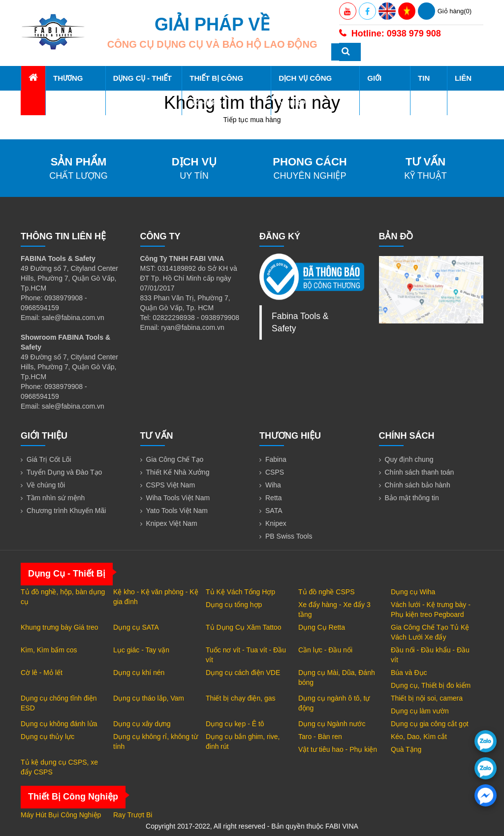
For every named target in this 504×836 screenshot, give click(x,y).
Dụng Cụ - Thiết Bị (142, 90)
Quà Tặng (406, 749)
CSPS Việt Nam (171, 485)
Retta (273, 498)
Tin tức (425, 90)
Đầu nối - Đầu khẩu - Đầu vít (430, 655)
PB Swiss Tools (289, 536)
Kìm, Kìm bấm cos (49, 650)
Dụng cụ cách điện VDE (243, 673)
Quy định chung (409, 459)
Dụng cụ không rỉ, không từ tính (156, 741)
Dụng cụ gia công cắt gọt (430, 724)
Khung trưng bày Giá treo (60, 627)
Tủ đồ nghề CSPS (327, 592)
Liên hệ (463, 90)
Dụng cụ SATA (136, 627)
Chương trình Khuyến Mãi (66, 511)
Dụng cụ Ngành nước (332, 724)
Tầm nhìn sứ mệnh (56, 498)
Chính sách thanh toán (420, 472)
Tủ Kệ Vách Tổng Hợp (240, 592)
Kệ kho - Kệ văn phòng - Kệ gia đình (156, 597)
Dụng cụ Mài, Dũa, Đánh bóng (337, 677)
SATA (274, 511)
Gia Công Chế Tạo (175, 459)
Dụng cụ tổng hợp (234, 605)
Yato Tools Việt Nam (177, 511)
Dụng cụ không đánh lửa (59, 724)
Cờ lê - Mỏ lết (42, 673)
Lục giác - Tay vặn (141, 650)
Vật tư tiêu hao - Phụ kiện (338, 749)
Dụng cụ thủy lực (47, 737)
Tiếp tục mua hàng (252, 120)
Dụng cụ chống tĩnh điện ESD (59, 703)
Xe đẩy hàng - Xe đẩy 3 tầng (334, 610)
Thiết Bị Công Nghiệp (216, 90)
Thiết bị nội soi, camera (427, 698)
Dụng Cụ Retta (322, 627)
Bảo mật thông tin (412, 498)
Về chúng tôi (46, 485)
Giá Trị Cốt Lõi (49, 459)
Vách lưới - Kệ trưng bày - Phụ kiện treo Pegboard (431, 610)
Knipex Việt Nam (172, 523)
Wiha (273, 485)
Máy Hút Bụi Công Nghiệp (61, 815)
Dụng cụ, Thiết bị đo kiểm (431, 685)
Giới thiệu (381, 90)
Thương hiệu (68, 90)
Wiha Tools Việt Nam (178, 498)
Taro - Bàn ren (320, 737)
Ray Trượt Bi (133, 815)
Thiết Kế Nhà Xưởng (178, 472)
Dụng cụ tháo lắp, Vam (149, 698)
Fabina (276, 459)
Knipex (276, 523)
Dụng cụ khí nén (139, 673)
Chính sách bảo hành (418, 485)
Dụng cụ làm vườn (420, 711)
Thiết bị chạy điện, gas (241, 698)
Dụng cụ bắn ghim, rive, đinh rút (243, 741)
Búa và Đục (409, 673)
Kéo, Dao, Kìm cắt (419, 737)
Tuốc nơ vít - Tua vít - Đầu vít (246, 655)
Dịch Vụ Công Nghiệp (305, 90)
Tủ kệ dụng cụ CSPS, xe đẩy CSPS (59, 767)
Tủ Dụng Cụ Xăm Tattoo (244, 627)
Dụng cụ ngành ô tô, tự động (334, 703)
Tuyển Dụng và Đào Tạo (64, 472)
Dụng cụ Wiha (413, 592)
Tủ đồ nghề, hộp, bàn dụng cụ (63, 597)
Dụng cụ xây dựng (142, 724)
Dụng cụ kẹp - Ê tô (235, 724)
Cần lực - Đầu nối (325, 650)
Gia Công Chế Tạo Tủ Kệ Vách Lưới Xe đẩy (430, 632)
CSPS (275, 472)
